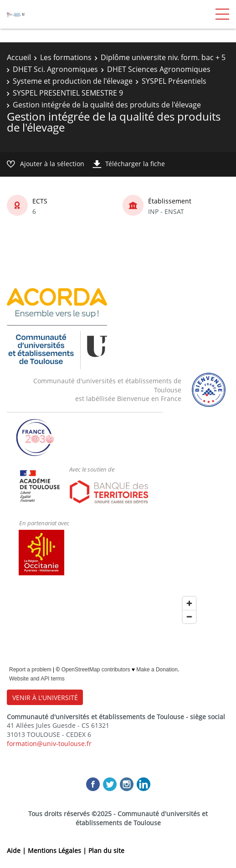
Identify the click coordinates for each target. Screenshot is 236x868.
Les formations (66, 57)
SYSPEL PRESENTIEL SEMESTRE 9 (68, 93)
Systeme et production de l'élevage (73, 81)
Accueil (19, 57)
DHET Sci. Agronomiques (55, 69)
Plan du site (106, 850)
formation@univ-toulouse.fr (49, 744)
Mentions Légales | (58, 850)
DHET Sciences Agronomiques (159, 69)
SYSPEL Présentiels (174, 81)
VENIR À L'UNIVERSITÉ (45, 698)
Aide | (17, 850)
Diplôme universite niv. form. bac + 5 (163, 57)
